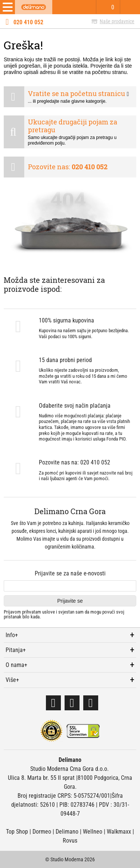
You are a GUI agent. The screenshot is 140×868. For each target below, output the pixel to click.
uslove (49, 612)
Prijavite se (70, 601)
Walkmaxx (119, 832)
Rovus (70, 841)
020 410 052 (28, 22)
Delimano (67, 832)
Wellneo (93, 832)
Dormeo (42, 832)
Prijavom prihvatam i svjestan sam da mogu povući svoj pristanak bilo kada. (64, 614)
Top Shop (17, 832)
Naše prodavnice (117, 21)
